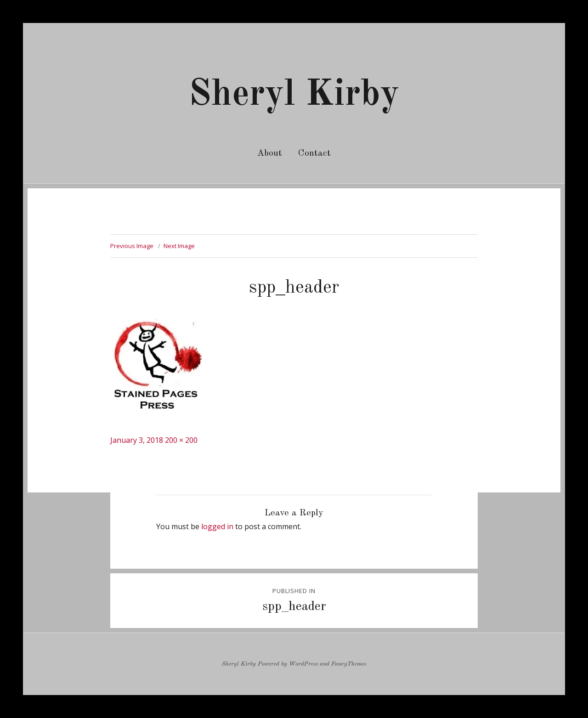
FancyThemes (349, 664)
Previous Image (132, 246)
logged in (217, 526)
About (270, 153)
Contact (314, 153)
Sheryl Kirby (294, 95)
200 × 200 (181, 440)
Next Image (179, 246)
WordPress (303, 664)
